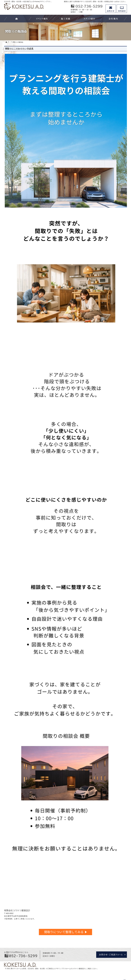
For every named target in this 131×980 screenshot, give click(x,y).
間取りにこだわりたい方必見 (19, 49)
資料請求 (122, 9)
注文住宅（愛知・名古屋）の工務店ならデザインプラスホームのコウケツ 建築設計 (56, 969)
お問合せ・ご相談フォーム (112, 955)
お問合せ (111, 9)
